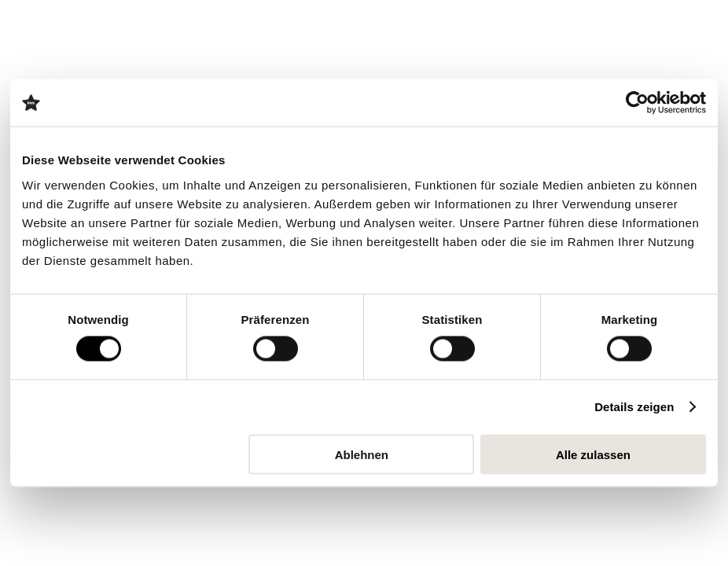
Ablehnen (362, 454)
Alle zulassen (593, 454)
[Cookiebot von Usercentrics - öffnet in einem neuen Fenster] (637, 103)
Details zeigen (634, 407)
